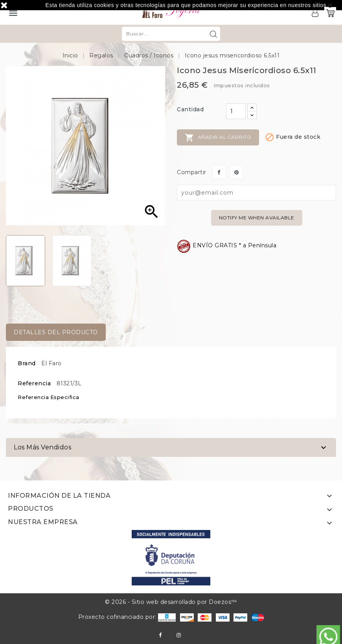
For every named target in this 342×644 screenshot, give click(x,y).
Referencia (34, 383)
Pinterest (236, 172)
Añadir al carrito (218, 138)
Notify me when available (257, 218)
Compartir (219, 172)
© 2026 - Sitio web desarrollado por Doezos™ (171, 602)
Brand (27, 363)
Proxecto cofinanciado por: (127, 617)
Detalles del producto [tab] (56, 332)
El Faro (51, 363)
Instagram (179, 635)
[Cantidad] (236, 111)
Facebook (160, 635)
